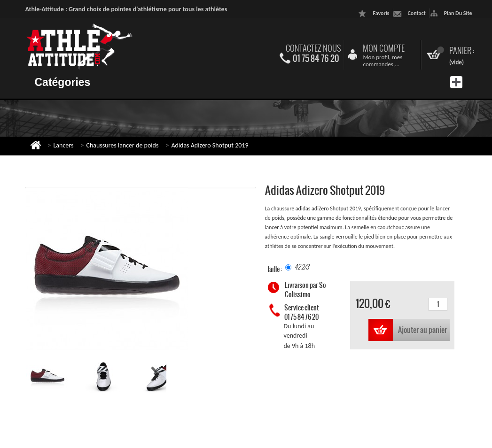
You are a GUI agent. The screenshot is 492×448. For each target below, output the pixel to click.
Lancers (63, 145)
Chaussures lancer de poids (122, 145)
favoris (381, 13)
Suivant (155, 374)
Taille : (275, 269)
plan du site (458, 13)
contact (416, 13)
